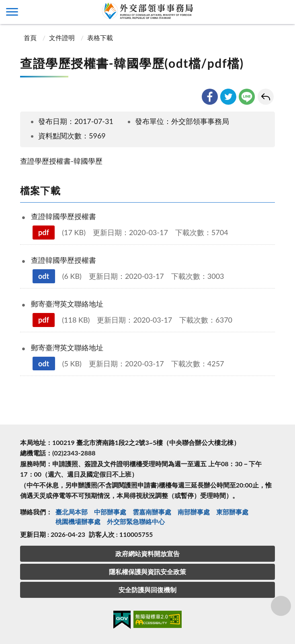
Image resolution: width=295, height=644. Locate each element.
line (247, 97)
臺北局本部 (72, 512)
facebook (210, 97)
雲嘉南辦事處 (152, 512)
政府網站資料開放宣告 (147, 554)
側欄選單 (12, 12)
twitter (228, 97)
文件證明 (62, 38)
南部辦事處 (194, 512)
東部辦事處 (232, 512)
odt (44, 276)
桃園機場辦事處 (78, 521)
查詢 (283, 12)
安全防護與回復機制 (147, 590)
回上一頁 (266, 97)
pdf (44, 232)
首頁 (29, 38)
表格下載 (100, 38)
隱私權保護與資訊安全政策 (147, 572)
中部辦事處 (110, 512)
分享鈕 (281, 606)
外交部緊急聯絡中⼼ (136, 521)
